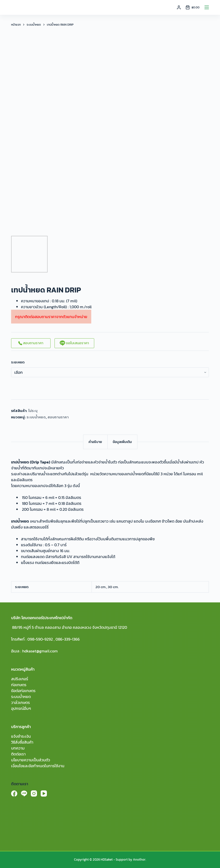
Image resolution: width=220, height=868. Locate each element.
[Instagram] (34, 793)
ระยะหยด (18, 362)
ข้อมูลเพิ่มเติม (122, 442)
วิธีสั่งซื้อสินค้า (22, 742)
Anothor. (139, 859)
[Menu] (207, 7)
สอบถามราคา (31, 343)
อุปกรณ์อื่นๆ (21, 708)
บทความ (18, 748)
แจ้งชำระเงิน (21, 736)
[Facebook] (14, 793)
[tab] (95, 442)
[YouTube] (44, 793)
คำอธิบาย (95, 442)
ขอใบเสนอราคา (74, 343)
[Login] (179, 7)
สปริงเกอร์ (20, 679)
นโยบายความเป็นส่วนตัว (31, 760)
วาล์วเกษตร (20, 702)
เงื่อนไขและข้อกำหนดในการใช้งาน (38, 766)
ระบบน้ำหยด (36, 417)
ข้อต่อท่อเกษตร (23, 691)
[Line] (24, 793)
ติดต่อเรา (18, 754)
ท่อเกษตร (19, 685)
